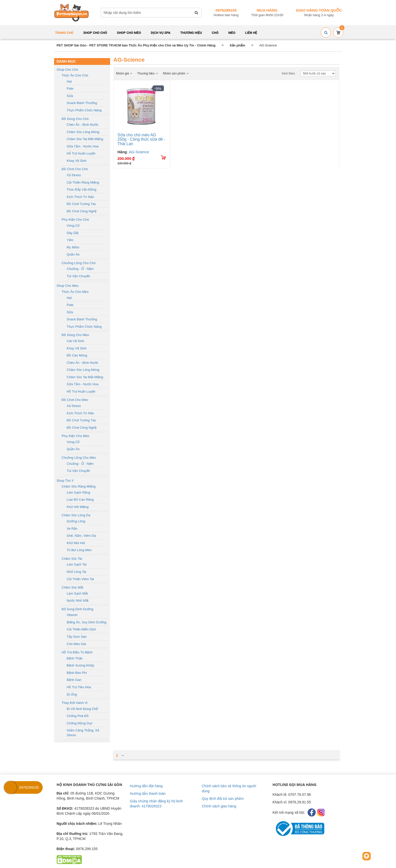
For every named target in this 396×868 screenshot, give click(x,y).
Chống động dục (80, 723)
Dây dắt (73, 233)
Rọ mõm (73, 247)
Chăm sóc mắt (72, 587)
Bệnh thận (75, 658)
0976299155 (226, 10)
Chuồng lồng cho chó (79, 263)
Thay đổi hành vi (75, 703)
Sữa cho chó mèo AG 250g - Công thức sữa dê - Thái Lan (141, 139)
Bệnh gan (74, 680)
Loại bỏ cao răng (80, 500)
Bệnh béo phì (77, 673)
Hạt (69, 81)
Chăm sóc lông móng (83, 132)
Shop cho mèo (68, 286)
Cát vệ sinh (75, 341)
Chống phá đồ (78, 716)
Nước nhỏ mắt (78, 601)
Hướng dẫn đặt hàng (146, 786)
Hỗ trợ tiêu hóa (79, 687)
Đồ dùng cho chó (75, 119)
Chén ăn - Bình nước (82, 125)
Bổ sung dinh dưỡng (77, 609)
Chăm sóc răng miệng (79, 486)
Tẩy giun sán (77, 637)
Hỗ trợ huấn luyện (81, 153)
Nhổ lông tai (76, 572)
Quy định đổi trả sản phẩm (223, 799)
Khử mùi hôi (76, 543)
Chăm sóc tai (72, 559)
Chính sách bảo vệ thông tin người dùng (229, 788)
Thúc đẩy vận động (81, 189)
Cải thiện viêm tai (80, 579)
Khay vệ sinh (77, 161)
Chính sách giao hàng (219, 806)
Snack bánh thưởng (82, 103)
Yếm (70, 240)
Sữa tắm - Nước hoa (83, 146)
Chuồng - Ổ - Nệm (80, 269)
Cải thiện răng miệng (83, 182)
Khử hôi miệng (78, 507)
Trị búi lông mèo (79, 550)
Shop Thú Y (65, 481)
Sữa (70, 96)
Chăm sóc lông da (76, 515)
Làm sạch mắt (77, 593)
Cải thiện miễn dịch (81, 629)
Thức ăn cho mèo (75, 292)
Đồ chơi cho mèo (75, 400)
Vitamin (72, 615)
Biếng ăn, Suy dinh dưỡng (86, 622)
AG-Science (139, 152)
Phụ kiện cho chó (75, 220)
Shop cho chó (67, 70)
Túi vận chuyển (78, 276)
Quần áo (73, 254)
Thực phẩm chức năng (84, 110)
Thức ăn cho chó (75, 75)
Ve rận (72, 529)
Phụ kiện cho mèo (76, 436)
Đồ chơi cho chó (75, 169)
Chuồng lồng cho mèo (79, 458)
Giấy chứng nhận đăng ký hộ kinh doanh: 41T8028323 (156, 804)
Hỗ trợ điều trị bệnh (77, 652)
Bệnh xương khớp (80, 665)
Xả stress (74, 175)
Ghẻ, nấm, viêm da (81, 536)
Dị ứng (72, 694)
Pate (70, 88)
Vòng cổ (73, 226)
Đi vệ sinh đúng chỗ (82, 709)
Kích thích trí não (80, 197)
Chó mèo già (76, 644)
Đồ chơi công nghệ (82, 211)
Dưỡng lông (76, 521)
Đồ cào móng (77, 355)
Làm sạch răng (78, 492)
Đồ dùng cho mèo (75, 335)
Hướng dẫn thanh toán (148, 794)
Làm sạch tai (77, 564)
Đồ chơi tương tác (81, 204)
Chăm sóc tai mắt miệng (85, 139)
